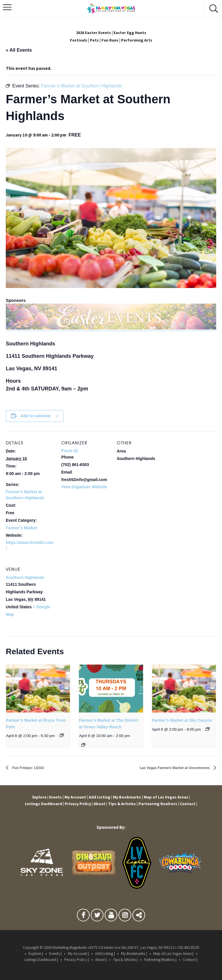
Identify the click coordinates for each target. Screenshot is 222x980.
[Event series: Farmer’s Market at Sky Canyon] (208, 729)
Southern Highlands (25, 577)
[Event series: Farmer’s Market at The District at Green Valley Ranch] (83, 745)
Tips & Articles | (124, 804)
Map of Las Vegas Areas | (169, 797)
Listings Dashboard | (43, 804)
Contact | (191, 804)
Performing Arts (138, 40)
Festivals (77, 40)
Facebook (83, 917)
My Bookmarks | (129, 797)
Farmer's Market (21, 528)
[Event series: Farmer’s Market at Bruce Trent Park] (62, 735)
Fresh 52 (70, 451)
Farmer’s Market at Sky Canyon (182, 720)
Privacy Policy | (78, 804)
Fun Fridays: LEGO (33, 768)
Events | (55, 797)
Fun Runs (110, 40)
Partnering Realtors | (160, 804)
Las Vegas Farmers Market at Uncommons (164, 768)
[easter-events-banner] (111, 328)
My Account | (76, 797)
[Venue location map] (92, 597)
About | (100, 804)
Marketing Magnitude (70, 947)
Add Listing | (101, 797)
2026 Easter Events (93, 32)
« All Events (19, 50)
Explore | (38, 797)
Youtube (111, 917)
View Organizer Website (84, 487)
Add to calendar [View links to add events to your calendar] (36, 416)
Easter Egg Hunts (131, 32)
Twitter (97, 917)
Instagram (125, 917)
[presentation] (38, 688)
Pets (93, 40)
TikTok (139, 917)
